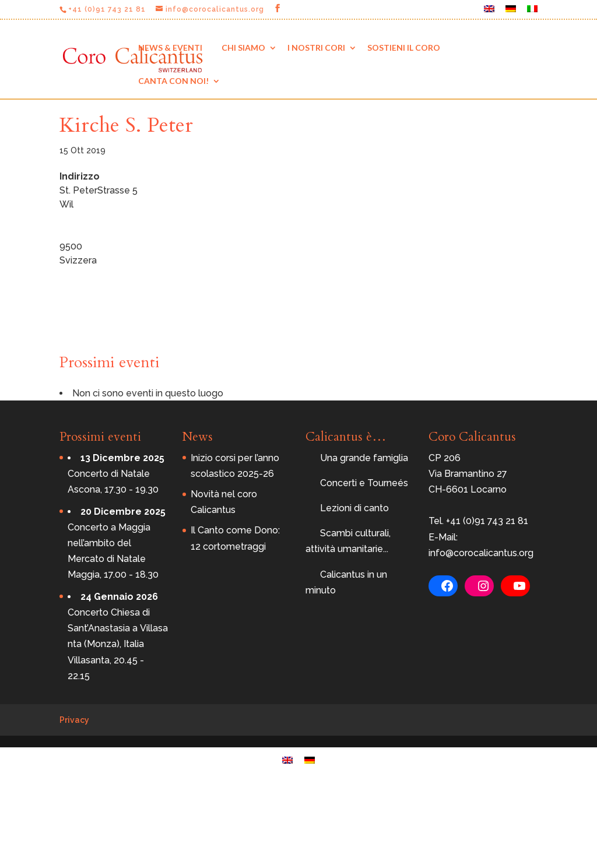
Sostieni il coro (404, 48)
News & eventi (170, 48)
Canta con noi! (173, 81)
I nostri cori (316, 48)
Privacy (74, 720)
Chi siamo (243, 48)
